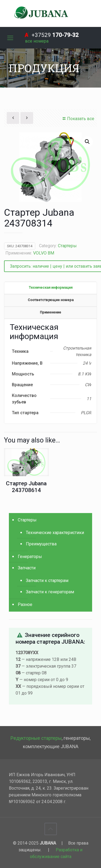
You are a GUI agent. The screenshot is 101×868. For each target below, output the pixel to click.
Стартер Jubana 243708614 (26, 487)
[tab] (50, 288)
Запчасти (27, 568)
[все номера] (37, 41)
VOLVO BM (44, 253)
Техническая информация (51, 287)
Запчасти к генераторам (50, 592)
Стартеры (67, 246)
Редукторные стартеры (36, 738)
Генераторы (30, 557)
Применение (50, 312)
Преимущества (41, 544)
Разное (25, 604)
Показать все (78, 119)
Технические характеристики (55, 533)
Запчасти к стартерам (47, 581)
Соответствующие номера (51, 300)
